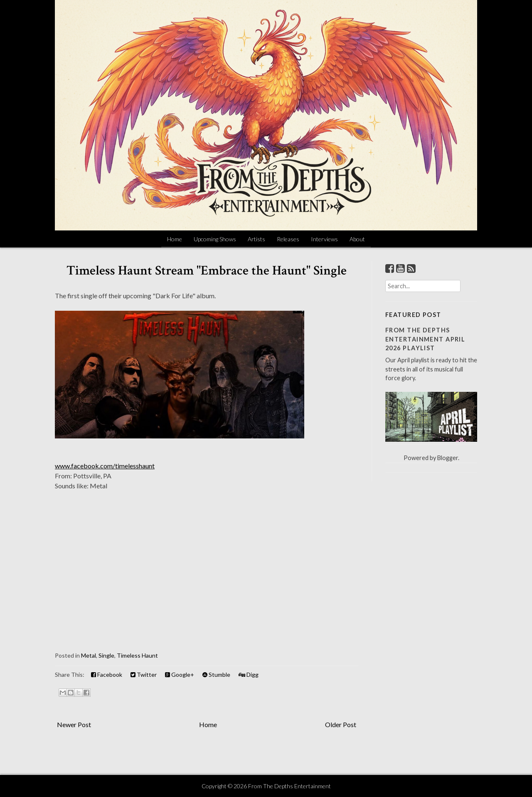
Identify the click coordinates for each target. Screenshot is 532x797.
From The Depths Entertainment (289, 786)
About (357, 239)
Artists (256, 239)
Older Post (341, 724)
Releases (288, 239)
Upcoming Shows (215, 239)
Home (175, 239)
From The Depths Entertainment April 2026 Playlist (425, 339)
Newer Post (74, 724)
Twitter (144, 674)
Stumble (216, 674)
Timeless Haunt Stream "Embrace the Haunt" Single (207, 271)
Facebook (107, 674)
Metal (89, 655)
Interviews (324, 239)
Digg (249, 674)
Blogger (448, 458)
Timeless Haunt (137, 655)
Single (106, 655)
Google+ (180, 674)
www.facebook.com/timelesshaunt (105, 466)
